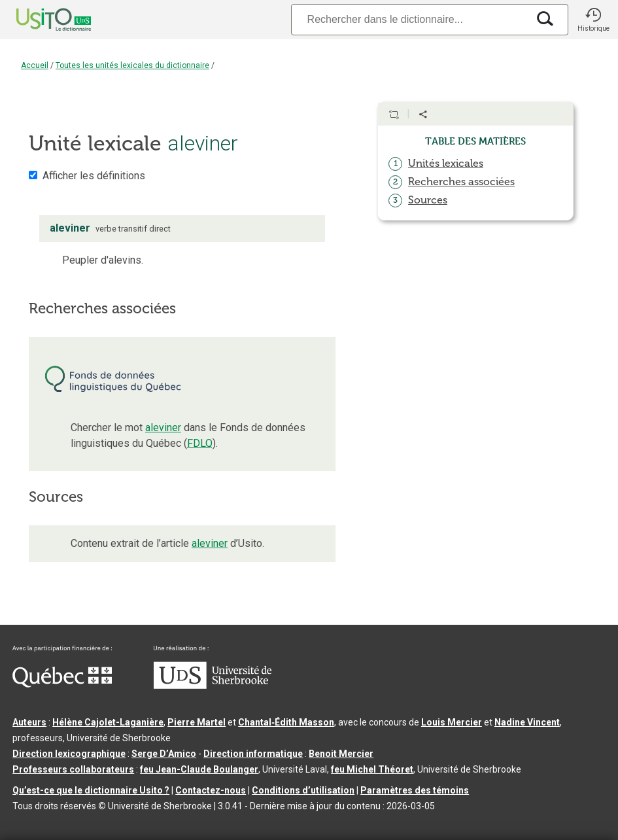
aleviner (163, 428)
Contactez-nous (211, 790)
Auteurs (29, 722)
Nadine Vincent (527, 722)
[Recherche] (409, 19)
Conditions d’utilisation (303, 790)
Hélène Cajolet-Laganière (108, 722)
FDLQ (200, 443)
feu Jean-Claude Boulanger (199, 769)
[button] (593, 20)
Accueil (35, 65)
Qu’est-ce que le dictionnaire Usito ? (91, 790)
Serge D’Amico (164, 754)
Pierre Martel (197, 722)
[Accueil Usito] (39, 20)
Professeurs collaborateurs (73, 769)
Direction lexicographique (69, 754)
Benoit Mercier (341, 754)
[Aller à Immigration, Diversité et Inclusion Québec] (62, 684)
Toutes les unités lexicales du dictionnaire (132, 65)
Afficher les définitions (94, 176)
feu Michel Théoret (372, 769)
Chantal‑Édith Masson (286, 722)
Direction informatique (253, 754)
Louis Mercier (452, 722)
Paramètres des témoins (415, 790)
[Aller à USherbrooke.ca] (213, 686)
